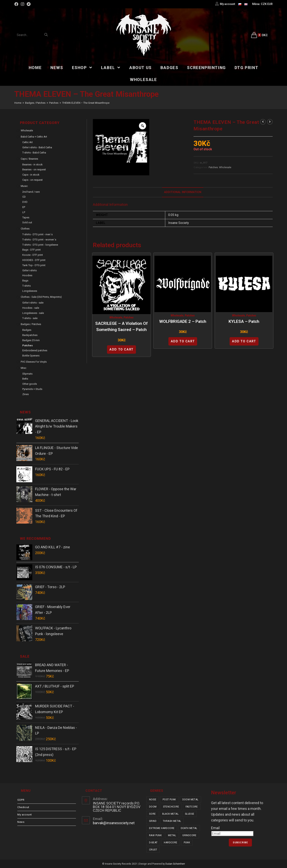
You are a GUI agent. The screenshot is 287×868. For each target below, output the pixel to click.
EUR (270, 4)
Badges (27, 330)
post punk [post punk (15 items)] (169, 800)
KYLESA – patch (244, 321)
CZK (264, 4)
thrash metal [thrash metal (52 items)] (172, 821)
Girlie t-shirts (29, 270)
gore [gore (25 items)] (152, 814)
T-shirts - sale (30, 318)
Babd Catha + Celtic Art (34, 137)
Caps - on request (32, 180)
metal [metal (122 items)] (172, 835)
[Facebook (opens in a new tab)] (17, 4)
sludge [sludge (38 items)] (190, 814)
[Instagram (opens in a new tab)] (23, 4)
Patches (213, 167)
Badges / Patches (31, 324)
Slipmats (27, 374)
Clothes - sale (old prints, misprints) (41, 297)
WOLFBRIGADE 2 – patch (183, 321)
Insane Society (179, 223)
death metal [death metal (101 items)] (189, 828)
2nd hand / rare (31, 192)
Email (215, 828)
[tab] (183, 192)
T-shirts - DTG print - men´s (37, 234)
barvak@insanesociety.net (114, 823)
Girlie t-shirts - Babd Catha (37, 147)
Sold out (27, 222)
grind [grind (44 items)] (153, 821)
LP (24, 212)
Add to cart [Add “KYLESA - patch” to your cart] (244, 341)
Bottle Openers (31, 356)
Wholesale (225, 167)
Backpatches (30, 335)
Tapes (26, 217)
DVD (25, 202)
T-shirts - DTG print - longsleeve (40, 245)
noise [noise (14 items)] (153, 800)
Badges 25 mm (31, 340)
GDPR (21, 800)
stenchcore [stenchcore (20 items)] (171, 807)
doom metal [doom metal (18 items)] (190, 800)
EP (24, 207)
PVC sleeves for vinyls (34, 362)
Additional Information (183, 192)
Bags (25, 281)
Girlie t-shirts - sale (33, 303)
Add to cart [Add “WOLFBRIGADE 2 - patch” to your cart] (183, 341)
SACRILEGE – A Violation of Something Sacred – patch (121, 327)
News (21, 822)
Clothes (25, 229)
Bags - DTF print (31, 250)
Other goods (30, 384)
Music (24, 186)
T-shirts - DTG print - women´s (39, 240)
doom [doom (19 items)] (153, 807)
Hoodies (27, 275)
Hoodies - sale (31, 308)
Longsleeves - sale (33, 313)
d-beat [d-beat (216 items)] (153, 843)
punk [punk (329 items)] (187, 843)
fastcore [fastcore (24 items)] (192, 807)
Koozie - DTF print (33, 255)
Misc (24, 368)
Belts (25, 379)
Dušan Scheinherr (175, 864)
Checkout (23, 807)
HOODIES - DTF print (34, 260)
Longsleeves (30, 291)
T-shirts (27, 286)
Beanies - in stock (32, 165)
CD (24, 197)
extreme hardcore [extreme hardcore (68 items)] (162, 828)
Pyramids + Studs (32, 389)
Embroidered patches (35, 350)
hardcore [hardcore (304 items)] (171, 843)
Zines (26, 394)
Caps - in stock (31, 175)
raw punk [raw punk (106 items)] (155, 835)
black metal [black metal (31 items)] (170, 814)
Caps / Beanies (29, 159)
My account (25, 815)
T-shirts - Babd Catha (34, 153)
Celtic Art (28, 142)
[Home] (18, 103)
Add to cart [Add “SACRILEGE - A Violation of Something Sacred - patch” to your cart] (121, 349)
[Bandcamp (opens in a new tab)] (29, 4)
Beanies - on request (34, 169)
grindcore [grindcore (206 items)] (189, 835)
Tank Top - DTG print (34, 265)
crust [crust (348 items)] (153, 850)
